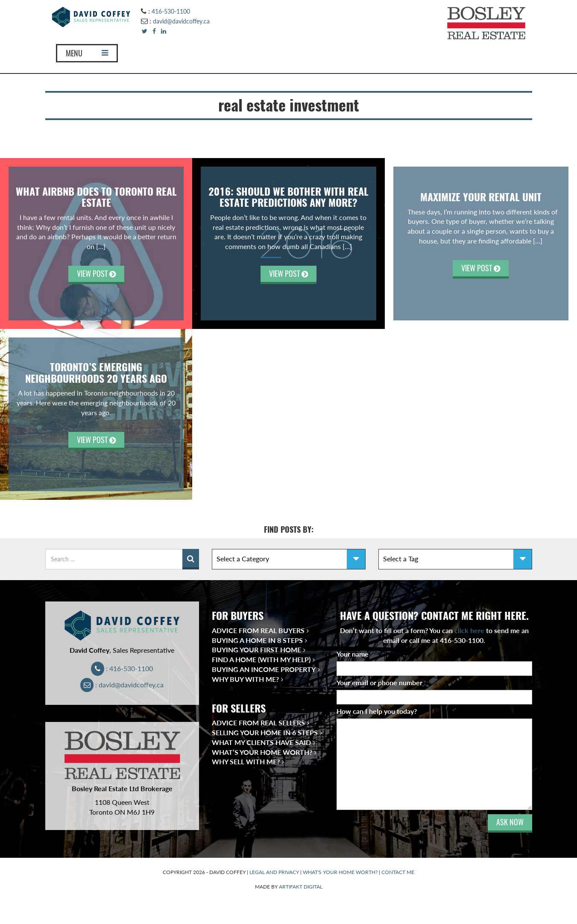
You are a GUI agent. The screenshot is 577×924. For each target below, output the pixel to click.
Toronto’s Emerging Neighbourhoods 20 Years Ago (96, 373)
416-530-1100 (171, 11)
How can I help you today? (377, 711)
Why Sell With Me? (246, 761)
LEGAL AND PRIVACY (274, 872)
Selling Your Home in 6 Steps (265, 732)
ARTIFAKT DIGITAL (301, 887)
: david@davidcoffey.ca (122, 685)
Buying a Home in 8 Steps (257, 640)
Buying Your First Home (256, 650)
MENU (87, 53)
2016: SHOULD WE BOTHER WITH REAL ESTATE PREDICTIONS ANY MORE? (288, 197)
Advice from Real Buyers (258, 630)
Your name (354, 654)
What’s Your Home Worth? (262, 752)
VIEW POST (96, 274)
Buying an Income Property (264, 669)
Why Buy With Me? (245, 679)
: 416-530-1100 (122, 668)
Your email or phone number (381, 682)
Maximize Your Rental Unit (481, 197)
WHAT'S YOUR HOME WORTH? (340, 872)
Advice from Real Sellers (258, 723)
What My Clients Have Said (261, 742)
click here (469, 630)
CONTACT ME (398, 872)
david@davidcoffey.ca (181, 21)
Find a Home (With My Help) (261, 659)
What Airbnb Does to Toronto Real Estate (96, 197)
